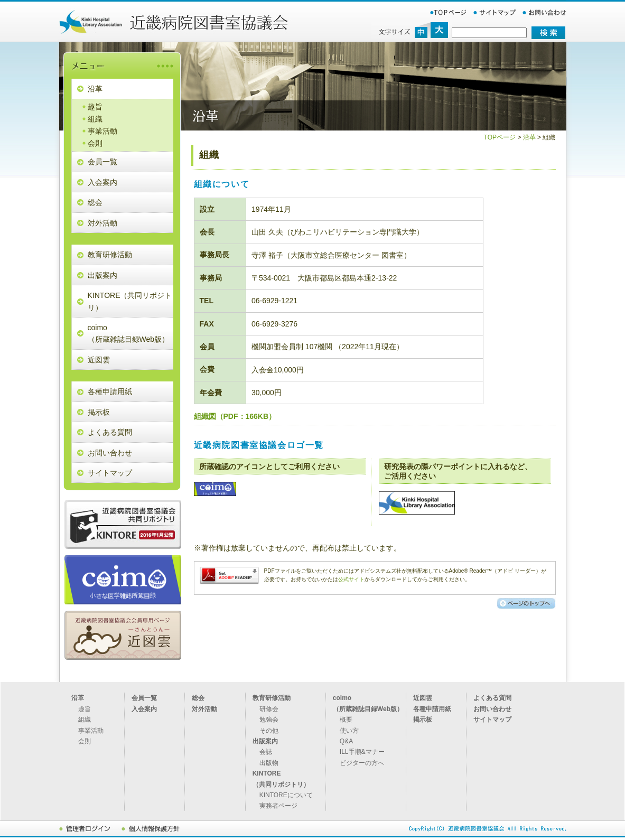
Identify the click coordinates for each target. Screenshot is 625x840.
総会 (95, 202)
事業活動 (102, 131)
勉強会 (269, 720)
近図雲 (99, 360)
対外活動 (102, 223)
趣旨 (95, 107)
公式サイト (351, 579)
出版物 (269, 763)
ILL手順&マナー (362, 752)
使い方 (349, 731)
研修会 (269, 709)
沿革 (95, 89)
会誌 (266, 752)
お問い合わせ (110, 453)
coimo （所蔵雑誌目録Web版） (129, 333)
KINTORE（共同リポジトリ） (130, 301)
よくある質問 (110, 432)
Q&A (346, 741)
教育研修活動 (110, 255)
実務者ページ (278, 806)
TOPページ (500, 137)
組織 (95, 119)
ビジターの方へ (362, 763)
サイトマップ (110, 473)
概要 (346, 720)
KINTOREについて (286, 795)
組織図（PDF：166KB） (235, 416)
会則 (95, 143)
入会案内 (102, 182)
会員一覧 (102, 162)
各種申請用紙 (110, 391)
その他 (269, 731)
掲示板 (99, 412)
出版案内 (102, 275)
